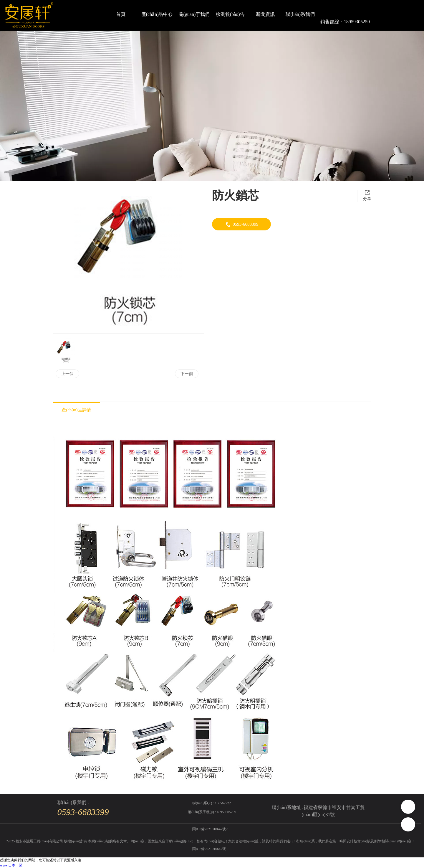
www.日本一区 (11, 865)
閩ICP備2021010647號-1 (211, 849)
